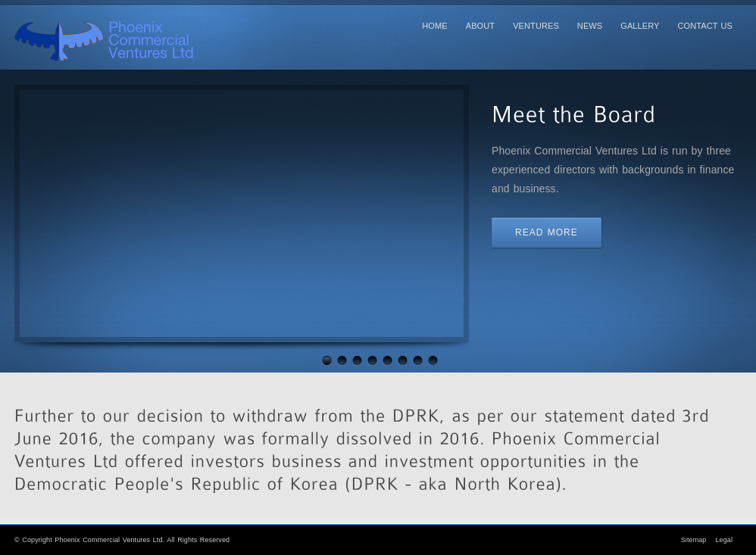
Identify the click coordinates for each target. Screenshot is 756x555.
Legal (724, 540)
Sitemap (694, 540)
